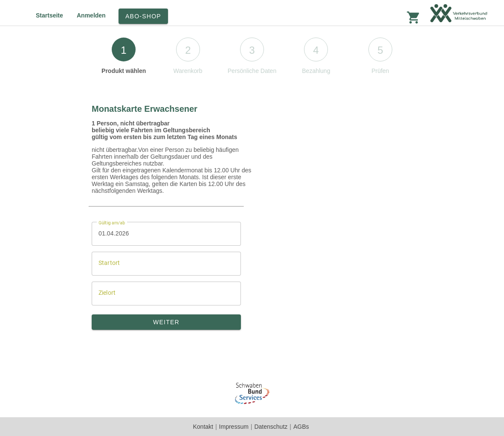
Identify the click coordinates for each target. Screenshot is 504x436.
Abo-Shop (143, 16)
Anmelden (91, 15)
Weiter (166, 322)
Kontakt (203, 427)
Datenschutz (271, 427)
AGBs (301, 427)
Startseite (49, 15)
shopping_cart (414, 17)
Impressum (234, 427)
